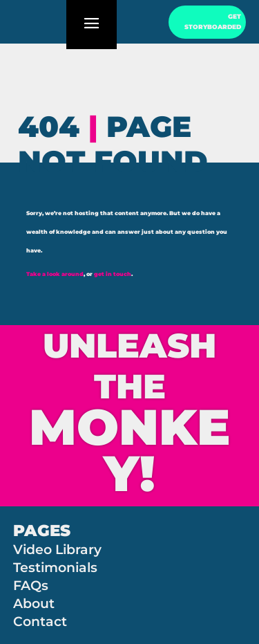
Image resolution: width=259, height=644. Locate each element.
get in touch (113, 274)
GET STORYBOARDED (213, 22)
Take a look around (55, 274)
